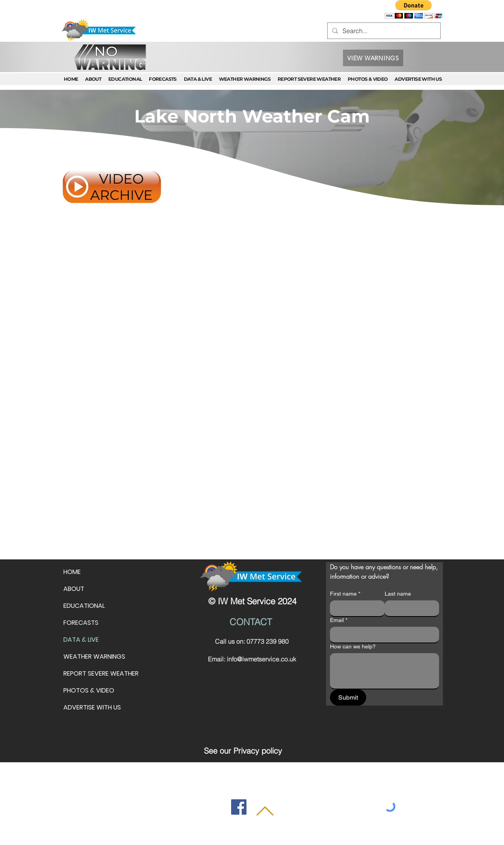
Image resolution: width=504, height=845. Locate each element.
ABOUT (74, 589)
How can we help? (353, 646)
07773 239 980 (268, 641)
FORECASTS (81, 623)
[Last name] (410, 608)
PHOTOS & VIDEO (89, 690)
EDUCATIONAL (84, 606)
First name (345, 594)
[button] (414, 9)
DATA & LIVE (81, 640)
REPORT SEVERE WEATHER (101, 673)
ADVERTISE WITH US (92, 707)
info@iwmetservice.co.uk (261, 659)
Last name (398, 594)
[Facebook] (239, 807)
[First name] (355, 608)
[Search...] (383, 31)
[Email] (382, 635)
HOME (72, 572)
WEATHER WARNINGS (94, 656)
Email (339, 620)
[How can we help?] (384, 671)
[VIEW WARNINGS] (373, 58)
